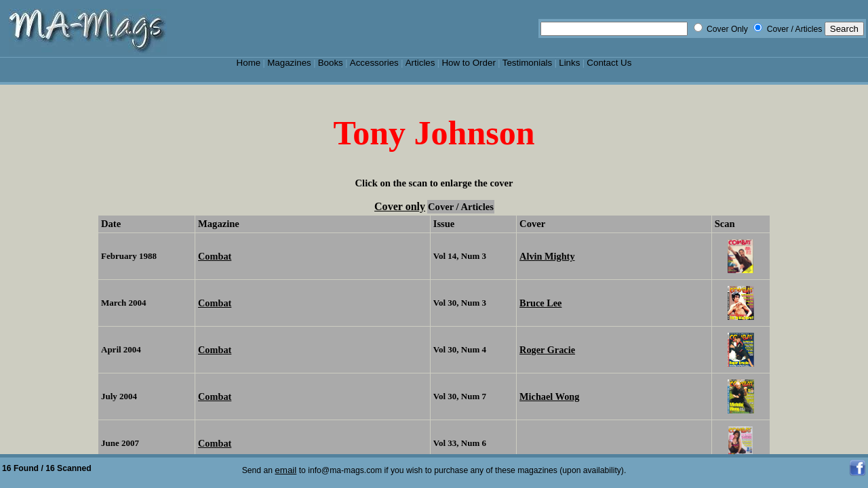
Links (569, 63)
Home (249, 63)
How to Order (468, 63)
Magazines (289, 63)
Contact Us (609, 63)
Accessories (374, 63)
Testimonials (528, 63)
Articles (420, 63)
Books (331, 63)
